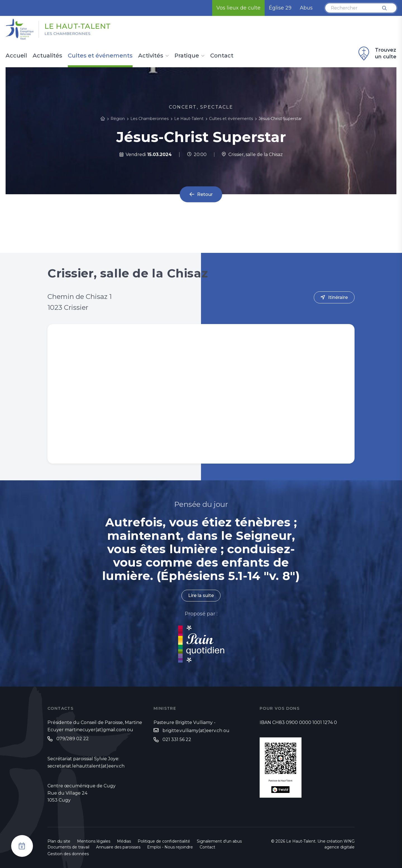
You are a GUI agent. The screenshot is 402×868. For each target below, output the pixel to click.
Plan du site (59, 841)
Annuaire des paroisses (118, 847)
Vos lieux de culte (238, 8)
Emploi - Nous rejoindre (170, 847)
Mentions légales (94, 841)
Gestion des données (68, 854)
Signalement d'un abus (219, 841)
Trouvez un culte (377, 54)
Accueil (16, 56)
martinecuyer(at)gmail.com (95, 730)
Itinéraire (338, 297)
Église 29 (280, 8)
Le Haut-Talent (78, 26)
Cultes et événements (100, 56)
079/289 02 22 (73, 739)
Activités (151, 56)
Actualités (47, 56)
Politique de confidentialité (164, 841)
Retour (205, 194)
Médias (124, 841)
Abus (306, 8)
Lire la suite (201, 596)
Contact (222, 56)
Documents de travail (68, 847)
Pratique (187, 56)
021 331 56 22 (177, 739)
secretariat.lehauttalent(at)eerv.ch (86, 766)
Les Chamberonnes (68, 34)
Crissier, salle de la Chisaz (252, 154)
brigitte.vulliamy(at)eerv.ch (192, 731)
